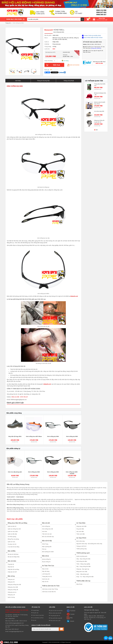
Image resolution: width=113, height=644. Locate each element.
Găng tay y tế (11, 595)
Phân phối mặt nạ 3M (55, 621)
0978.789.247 (24, 397)
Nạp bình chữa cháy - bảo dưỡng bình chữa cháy (89, 544)
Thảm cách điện (81, 534)
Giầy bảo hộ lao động (13, 569)
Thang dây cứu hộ (47, 576)
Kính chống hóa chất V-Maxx (34, 436)
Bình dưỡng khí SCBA (48, 552)
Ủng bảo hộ (11, 564)
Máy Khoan (79, 584)
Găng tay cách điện (81, 526)
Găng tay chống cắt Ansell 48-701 (99, 121)
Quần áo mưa (11, 542)
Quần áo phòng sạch (82, 556)
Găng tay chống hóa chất (14, 584)
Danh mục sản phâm (15, 19)
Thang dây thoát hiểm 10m (100, 85)
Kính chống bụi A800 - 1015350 (72, 473)
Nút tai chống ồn (46, 559)
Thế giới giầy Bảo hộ (55, 616)
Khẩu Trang (45, 544)
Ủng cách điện (80, 529)
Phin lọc (44, 549)
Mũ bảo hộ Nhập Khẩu (14, 557)
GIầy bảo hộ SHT (12, 572)
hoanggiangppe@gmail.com (16, 631)
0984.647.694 (101, 12)
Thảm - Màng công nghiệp (83, 564)
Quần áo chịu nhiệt (13, 531)
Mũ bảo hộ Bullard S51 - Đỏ (100, 94)
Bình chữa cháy (80, 541)
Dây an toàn (45, 569)
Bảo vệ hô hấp (47, 541)
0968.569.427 (101, 15)
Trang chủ (8, 23)
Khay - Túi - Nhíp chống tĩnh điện (85, 577)
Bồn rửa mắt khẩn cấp (48, 537)
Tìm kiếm (82, 19)
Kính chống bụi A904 (53, 436)
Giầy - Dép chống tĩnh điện (83, 559)
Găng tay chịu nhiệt (13, 587)
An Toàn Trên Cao (48, 566)
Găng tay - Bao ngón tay (83, 569)
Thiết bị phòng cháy (81, 549)
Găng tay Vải (11, 582)
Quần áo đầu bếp (12, 534)
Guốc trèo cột (46, 579)
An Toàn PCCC (81, 538)
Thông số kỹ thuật (69, 81)
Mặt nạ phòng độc (47, 547)
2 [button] (97, 130)
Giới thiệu (18, 81)
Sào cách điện (80, 531)
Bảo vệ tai (45, 556)
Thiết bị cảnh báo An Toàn (51, 586)
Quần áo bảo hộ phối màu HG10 (100, 103)
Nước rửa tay (11, 597)
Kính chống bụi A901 (18, 23)
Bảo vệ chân (12, 561)
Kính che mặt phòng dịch (15, 472)
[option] (12, 71)
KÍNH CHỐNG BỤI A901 (15, 86)
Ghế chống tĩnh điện (82, 561)
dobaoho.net (74, 296)
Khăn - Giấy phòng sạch (83, 574)
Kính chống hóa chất (48, 529)
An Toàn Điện (81, 523)
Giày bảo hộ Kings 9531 (15, 436)
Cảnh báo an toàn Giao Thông (50, 589)
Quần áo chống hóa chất (14, 529)
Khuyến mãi (36, 613)
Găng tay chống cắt (13, 590)
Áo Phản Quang (12, 537)
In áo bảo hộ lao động (13, 547)
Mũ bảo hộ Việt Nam (13, 554)
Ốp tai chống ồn (46, 562)
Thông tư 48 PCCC (81, 546)
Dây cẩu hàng (46, 571)
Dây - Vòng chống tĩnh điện (83, 566)
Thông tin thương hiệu (43, 81)
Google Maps (36, 610)
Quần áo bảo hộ (12, 526)
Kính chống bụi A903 (72, 436)
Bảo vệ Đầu (12, 551)
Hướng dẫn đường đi (96, 48)
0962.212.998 (101, 10)
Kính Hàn (45, 531)
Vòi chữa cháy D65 (99, 111)
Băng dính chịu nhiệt (82, 572)
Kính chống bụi (46, 526)
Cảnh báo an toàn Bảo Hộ (49, 592)
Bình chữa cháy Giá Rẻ (56, 613)
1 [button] (95, 130)
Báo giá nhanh (73, 65)
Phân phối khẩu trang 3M (56, 618)
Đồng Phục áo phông (13, 539)
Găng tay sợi (11, 579)
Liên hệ (34, 620)
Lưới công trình (46, 574)
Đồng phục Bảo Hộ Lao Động (17, 523)
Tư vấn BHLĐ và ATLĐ (38, 618)
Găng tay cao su (12, 592)
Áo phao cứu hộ (12, 544)
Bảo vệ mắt (46, 523)
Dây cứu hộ (45, 582)
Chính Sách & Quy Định (38, 615)
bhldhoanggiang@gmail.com (16, 623)
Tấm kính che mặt (47, 534)
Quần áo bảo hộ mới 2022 (56, 611)
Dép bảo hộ (11, 567)
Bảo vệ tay (11, 576)
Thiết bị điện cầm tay (83, 581)
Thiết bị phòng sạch (83, 553)
